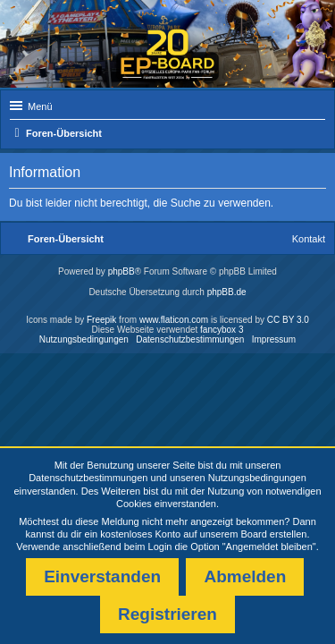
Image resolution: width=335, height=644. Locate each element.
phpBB (121, 271)
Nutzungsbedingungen (257, 478)
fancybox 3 (222, 330)
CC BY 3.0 (288, 320)
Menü (40, 106)
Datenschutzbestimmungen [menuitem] (190, 339)
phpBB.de (227, 292)
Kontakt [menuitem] (309, 239)
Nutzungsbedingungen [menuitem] (84, 339)
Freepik (101, 320)
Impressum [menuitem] (274, 339)
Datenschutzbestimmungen (88, 478)
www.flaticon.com (174, 320)
